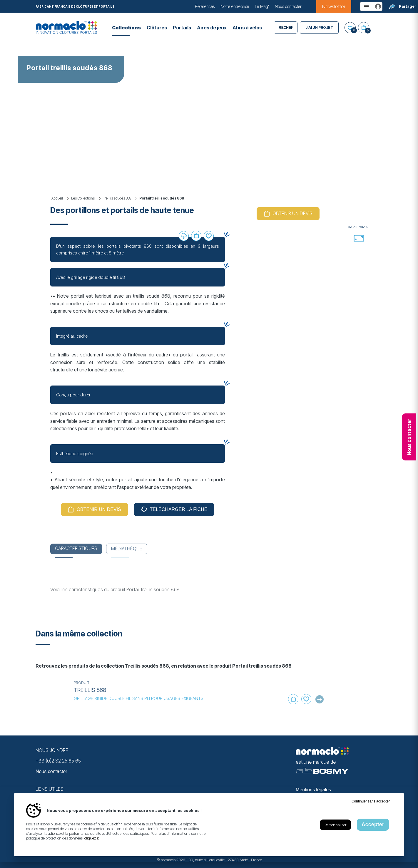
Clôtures (157, 28)
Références (205, 6)
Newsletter (334, 6)
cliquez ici (92, 838)
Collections (126, 28)
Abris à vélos (247, 28)
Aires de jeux (212, 28)
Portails (182, 28)
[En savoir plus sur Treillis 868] (52, 693)
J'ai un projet (319, 27)
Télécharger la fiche (179, 509)
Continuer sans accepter (371, 801)
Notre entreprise (235, 6)
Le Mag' (262, 6)
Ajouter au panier (196, 236)
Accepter (373, 825)
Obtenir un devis (99, 509)
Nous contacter (288, 6)
